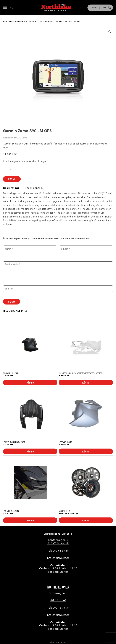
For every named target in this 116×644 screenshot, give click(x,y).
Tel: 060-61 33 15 (58, 551)
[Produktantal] (11, 170)
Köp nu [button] (30, 382)
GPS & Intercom (45, 22)
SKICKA (12, 302)
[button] (110, 32)
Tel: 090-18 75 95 (58, 608)
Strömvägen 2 (58, 593)
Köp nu (12, 179)
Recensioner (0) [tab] (35, 188)
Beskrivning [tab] (11, 188)
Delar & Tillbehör (17, 22)
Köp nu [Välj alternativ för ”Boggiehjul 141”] (86, 520)
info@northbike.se (58, 558)
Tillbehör (32, 22)
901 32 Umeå (58, 600)
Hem (5, 22)
